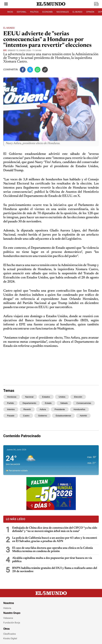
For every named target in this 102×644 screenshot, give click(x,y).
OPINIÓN (90, 12)
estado (48, 403)
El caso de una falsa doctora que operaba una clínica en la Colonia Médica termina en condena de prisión (52, 550)
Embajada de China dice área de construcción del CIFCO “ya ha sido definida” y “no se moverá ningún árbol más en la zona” (55, 530)
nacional (29, 397)
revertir (27, 409)
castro (26, 416)
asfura (43, 409)
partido (10, 403)
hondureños (80, 409)
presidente (60, 409)
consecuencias (84, 403)
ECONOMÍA (48, 12)
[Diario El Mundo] (51, 6)
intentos (11, 409)
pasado (11, 416)
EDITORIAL (22, 12)
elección (78, 397)
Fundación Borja (12, 623)
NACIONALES (63, 12)
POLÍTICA (34, 12)
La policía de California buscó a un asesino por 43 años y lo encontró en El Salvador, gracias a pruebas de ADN (55, 540)
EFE (5, 50)
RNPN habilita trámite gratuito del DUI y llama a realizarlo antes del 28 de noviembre (55, 570)
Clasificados (10, 634)
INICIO (10, 12)
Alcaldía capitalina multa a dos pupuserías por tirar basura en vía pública (52, 560)
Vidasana (8, 618)
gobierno (42, 416)
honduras (12, 397)
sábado (64, 403)
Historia (7, 608)
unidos (62, 397)
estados (46, 397)
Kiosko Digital (10, 638)
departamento (29, 403)
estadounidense (63, 416)
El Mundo (9, 28)
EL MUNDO (77, 12)
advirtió (83, 416)
